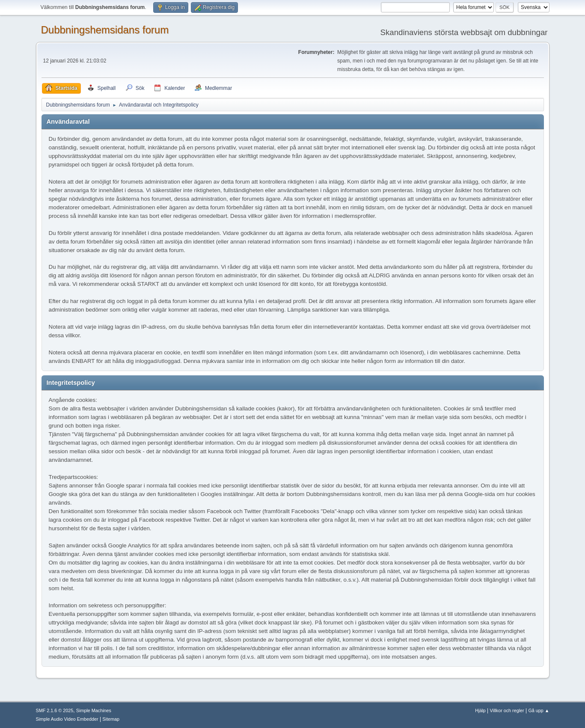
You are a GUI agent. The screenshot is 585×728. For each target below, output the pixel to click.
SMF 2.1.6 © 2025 (55, 710)
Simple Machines (94, 710)
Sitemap (111, 719)
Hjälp (480, 710)
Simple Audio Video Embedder (67, 719)
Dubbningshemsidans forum (105, 30)
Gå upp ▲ (539, 710)
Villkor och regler (507, 710)
